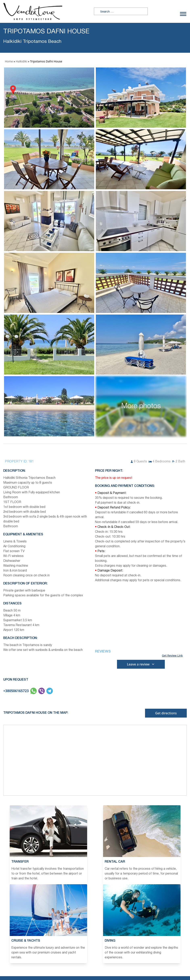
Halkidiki (21, 61)
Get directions (166, 713)
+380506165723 (16, 691)
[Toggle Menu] (183, 14)
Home (9, 61)
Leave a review (141, 664)
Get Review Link (172, 656)
